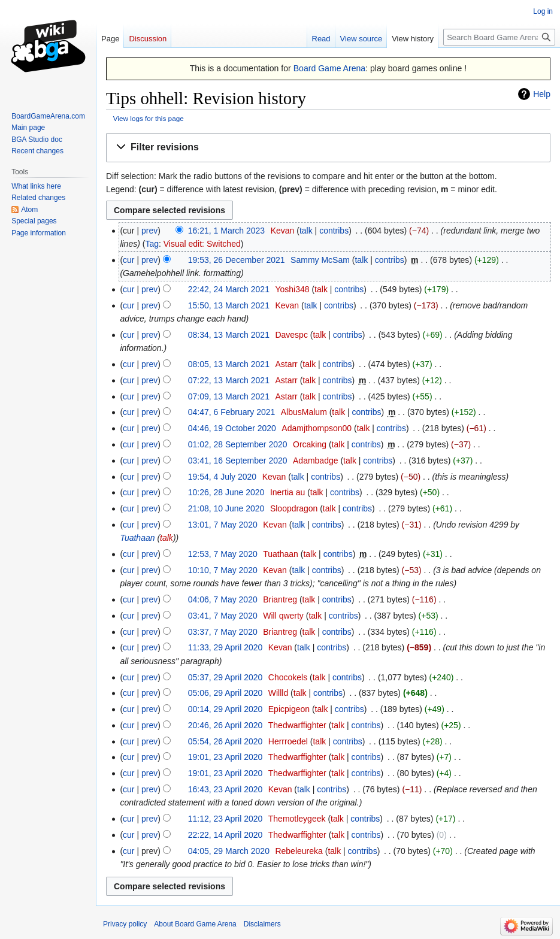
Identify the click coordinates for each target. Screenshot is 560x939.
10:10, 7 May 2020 (223, 570)
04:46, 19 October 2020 (232, 428)
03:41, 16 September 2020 (238, 461)
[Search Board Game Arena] (499, 37)
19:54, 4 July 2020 (222, 477)
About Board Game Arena (195, 924)
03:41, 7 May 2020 (223, 616)
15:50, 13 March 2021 (229, 305)
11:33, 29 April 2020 (225, 647)
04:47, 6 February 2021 (232, 412)
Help (542, 94)
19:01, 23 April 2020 (225, 757)
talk (306, 231)
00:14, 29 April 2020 (225, 709)
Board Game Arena (330, 68)
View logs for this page (149, 118)
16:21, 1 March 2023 (226, 231)
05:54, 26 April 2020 (225, 741)
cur (128, 260)
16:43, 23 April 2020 (225, 789)
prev (149, 231)
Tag (152, 244)
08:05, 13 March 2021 (229, 364)
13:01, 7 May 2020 (223, 525)
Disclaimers (262, 924)
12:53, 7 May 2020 (223, 554)
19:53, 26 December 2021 (237, 260)
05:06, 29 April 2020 (225, 693)
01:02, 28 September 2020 (238, 444)
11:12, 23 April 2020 (225, 819)
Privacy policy (125, 924)
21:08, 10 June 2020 (226, 508)
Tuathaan (137, 538)
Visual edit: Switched (202, 244)
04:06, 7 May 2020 (223, 599)
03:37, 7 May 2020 (223, 632)
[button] (328, 148)
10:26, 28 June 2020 (226, 492)
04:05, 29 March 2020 (229, 851)
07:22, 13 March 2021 (229, 380)
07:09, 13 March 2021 (229, 396)
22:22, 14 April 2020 (225, 835)
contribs (334, 231)
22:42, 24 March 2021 (229, 289)
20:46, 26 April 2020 (225, 725)
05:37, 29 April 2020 (225, 677)
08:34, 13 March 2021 (229, 335)
